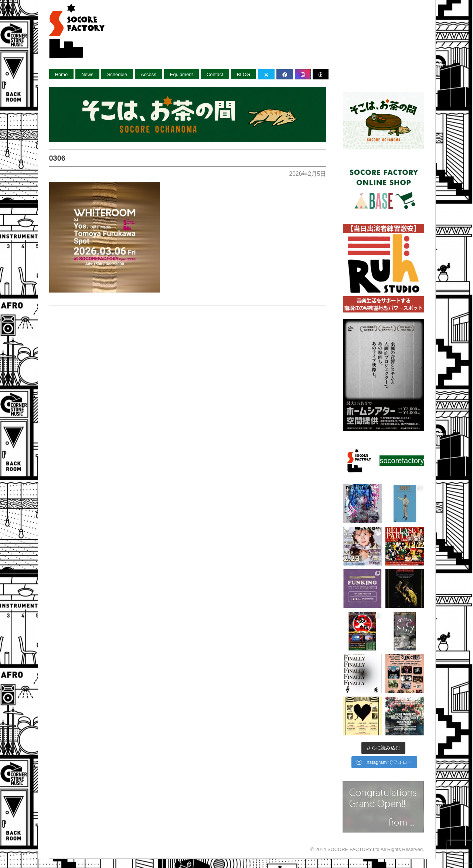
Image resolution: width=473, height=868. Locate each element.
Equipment (181, 74)
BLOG (244, 74)
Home (62, 74)
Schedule (117, 74)
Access (149, 74)
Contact (215, 74)
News (87, 74)
